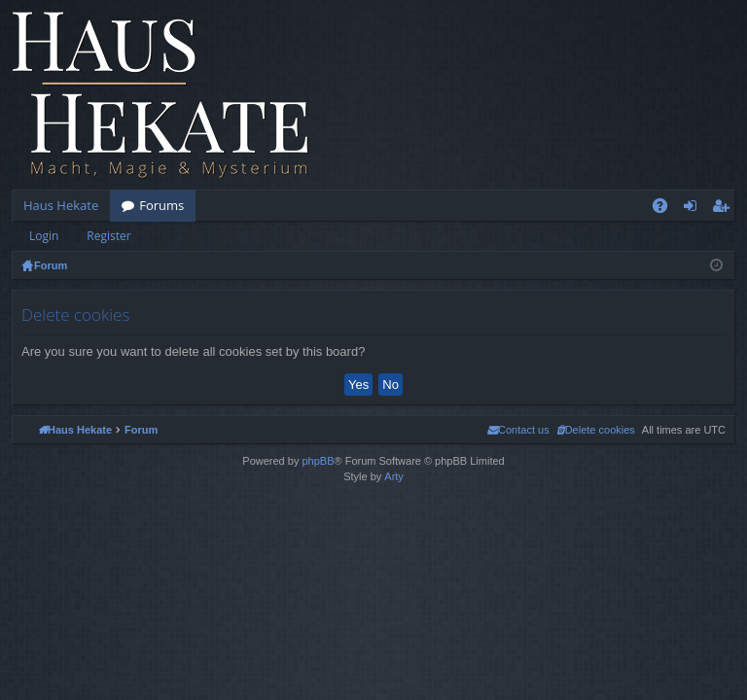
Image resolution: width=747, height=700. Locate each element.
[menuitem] (596, 430)
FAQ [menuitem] (666, 209)
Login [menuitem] (694, 209)
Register (108, 236)
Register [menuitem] (725, 209)
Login (44, 236)
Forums (161, 205)
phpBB (318, 461)
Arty (394, 476)
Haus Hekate (61, 205)
